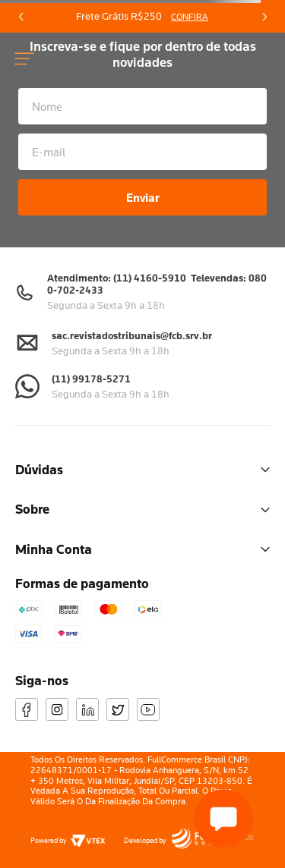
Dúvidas (142, 469)
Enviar (143, 197)
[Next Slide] (264, 17)
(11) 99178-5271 (91, 379)
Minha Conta (142, 549)
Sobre (142, 509)
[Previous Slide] (21, 17)
